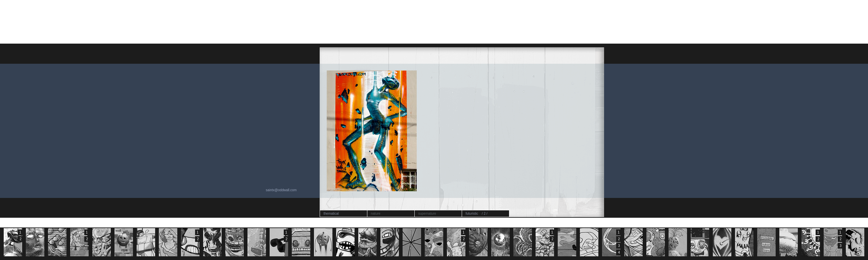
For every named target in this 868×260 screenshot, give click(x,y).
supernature (427, 214)
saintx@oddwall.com (281, 190)
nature (376, 214)
